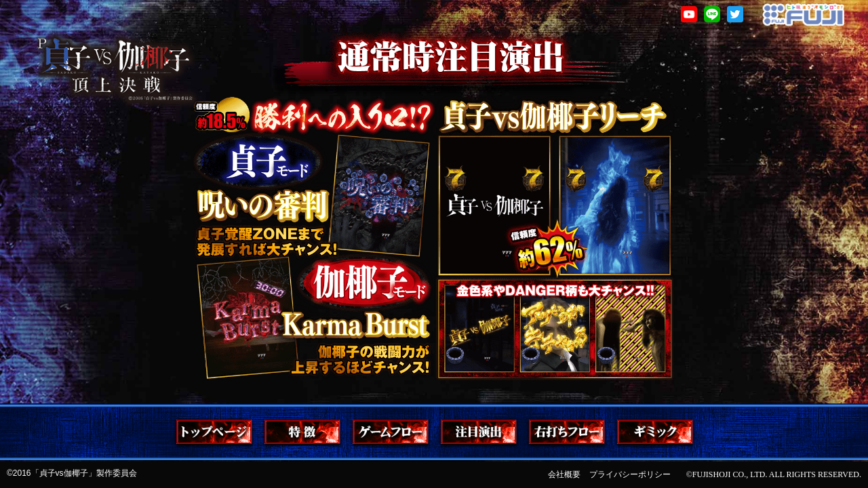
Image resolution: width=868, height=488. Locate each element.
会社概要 (564, 474)
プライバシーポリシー (630, 474)
